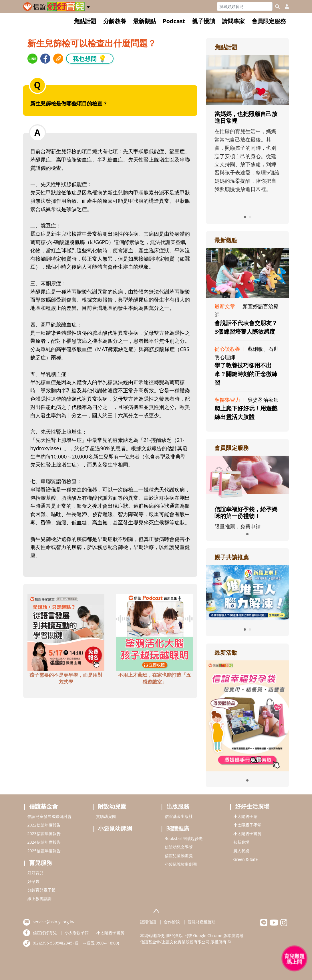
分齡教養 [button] (115, 21)
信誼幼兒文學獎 (179, 847)
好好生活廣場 (252, 806)
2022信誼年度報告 (44, 825)
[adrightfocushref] (247, 135)
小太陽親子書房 (247, 834)
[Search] (245, 6)
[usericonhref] (285, 7)
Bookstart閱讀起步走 (184, 838)
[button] (88, 6)
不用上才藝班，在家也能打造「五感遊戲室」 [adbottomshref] (155, 678)
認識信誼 (148, 922)
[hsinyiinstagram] (284, 924)
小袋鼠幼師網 (115, 828)
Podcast (174, 21)
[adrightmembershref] (247, 477)
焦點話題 (85, 21)
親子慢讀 (204, 21)
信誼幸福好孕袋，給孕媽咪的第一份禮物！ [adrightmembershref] (246, 512)
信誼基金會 (43, 806)
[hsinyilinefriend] (264, 924)
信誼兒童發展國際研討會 (49, 816)
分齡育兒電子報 (41, 890)
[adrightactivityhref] (247, 715)
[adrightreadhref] (247, 592)
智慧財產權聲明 (202, 922)
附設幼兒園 (112, 806)
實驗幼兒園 (106, 816)
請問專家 (233, 21)
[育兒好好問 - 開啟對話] (295, 959)
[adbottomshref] (66, 632)
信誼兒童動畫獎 (179, 856)
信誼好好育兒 (45, 933)
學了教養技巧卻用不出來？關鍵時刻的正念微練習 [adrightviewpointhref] (246, 374)
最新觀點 (144, 21)
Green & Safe (246, 859)
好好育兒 (35, 873)
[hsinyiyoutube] (274, 924)
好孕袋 (33, 881)
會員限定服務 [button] (269, 21)
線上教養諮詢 (39, 899)
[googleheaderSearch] (277, 7)
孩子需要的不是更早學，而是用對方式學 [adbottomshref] (66, 678)
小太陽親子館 (245, 816)
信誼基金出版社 (179, 816)
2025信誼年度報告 (44, 851)
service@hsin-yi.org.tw (54, 922)
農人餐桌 (241, 851)
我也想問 (90, 58)
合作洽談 (172, 922)
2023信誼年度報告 (44, 834)
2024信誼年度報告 (44, 842)
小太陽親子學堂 (247, 825)
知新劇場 (241, 842)
